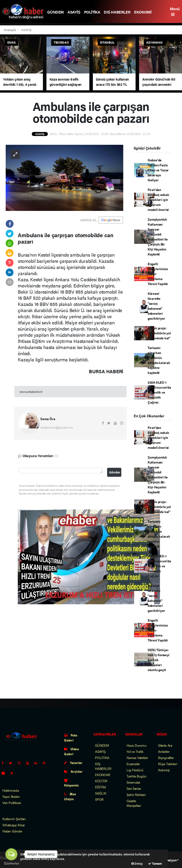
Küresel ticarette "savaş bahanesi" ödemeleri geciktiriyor (156, 306)
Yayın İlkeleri (11, 796)
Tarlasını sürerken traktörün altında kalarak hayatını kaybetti (159, 360)
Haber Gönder (12, 831)
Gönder (115, 472)
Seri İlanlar (134, 788)
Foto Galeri (71, 738)
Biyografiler (166, 758)
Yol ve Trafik (135, 751)
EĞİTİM (100, 787)
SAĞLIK (101, 793)
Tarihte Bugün (136, 776)
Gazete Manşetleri (134, 803)
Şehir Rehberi (136, 795)
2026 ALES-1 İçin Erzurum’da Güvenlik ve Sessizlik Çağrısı (159, 392)
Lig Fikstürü (135, 770)
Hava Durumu (136, 745)
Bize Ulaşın (70, 796)
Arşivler (73, 771)
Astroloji (164, 770)
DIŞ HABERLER (117, 12)
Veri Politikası (12, 803)
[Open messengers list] (11, 854)
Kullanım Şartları (14, 819)
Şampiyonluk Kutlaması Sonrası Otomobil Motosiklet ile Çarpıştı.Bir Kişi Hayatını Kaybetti (158, 237)
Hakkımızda (11, 790)
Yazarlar (73, 763)
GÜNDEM (55, 12)
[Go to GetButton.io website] (11, 863)
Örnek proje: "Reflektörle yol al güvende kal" (159, 333)
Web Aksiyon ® (168, 860)
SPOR (99, 799)
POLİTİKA (92, 12)
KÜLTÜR (101, 781)
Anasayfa (10, 30)
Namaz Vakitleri (137, 758)
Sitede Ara (165, 745)
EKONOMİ (143, 12)
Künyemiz (71, 783)
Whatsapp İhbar (14, 825)
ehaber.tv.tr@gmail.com (57, 427)
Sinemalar (133, 782)
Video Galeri (71, 751)
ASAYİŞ (74, 12)
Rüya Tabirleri (168, 764)
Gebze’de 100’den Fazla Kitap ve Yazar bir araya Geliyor (158, 170)
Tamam (155, 863)
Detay (137, 863)
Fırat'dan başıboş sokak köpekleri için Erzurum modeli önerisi (158, 200)
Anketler (164, 751)
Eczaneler (133, 764)
